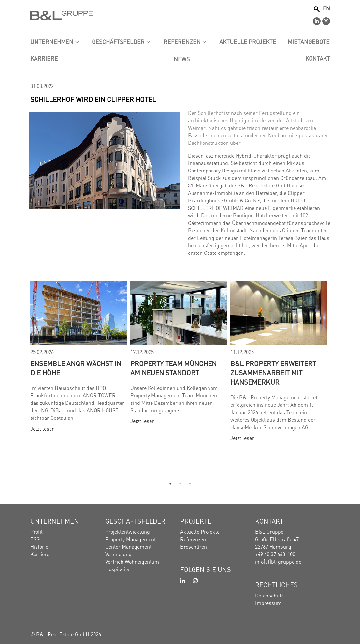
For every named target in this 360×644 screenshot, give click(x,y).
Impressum (268, 603)
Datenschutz (269, 595)
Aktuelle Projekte (200, 531)
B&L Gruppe (269, 531)
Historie (39, 546)
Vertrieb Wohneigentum (132, 561)
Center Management (128, 546)
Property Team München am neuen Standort (173, 368)
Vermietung (118, 554)
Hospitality (117, 569)
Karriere (40, 554)
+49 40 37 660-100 (275, 554)
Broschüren (194, 546)
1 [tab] (170, 484)
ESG (35, 539)
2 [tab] (180, 484)
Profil (36, 531)
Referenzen (193, 539)
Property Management (130, 539)
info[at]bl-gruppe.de (278, 561)
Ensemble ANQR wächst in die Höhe (76, 368)
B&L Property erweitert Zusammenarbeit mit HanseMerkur (273, 372)
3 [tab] (190, 484)
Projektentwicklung (128, 531)
